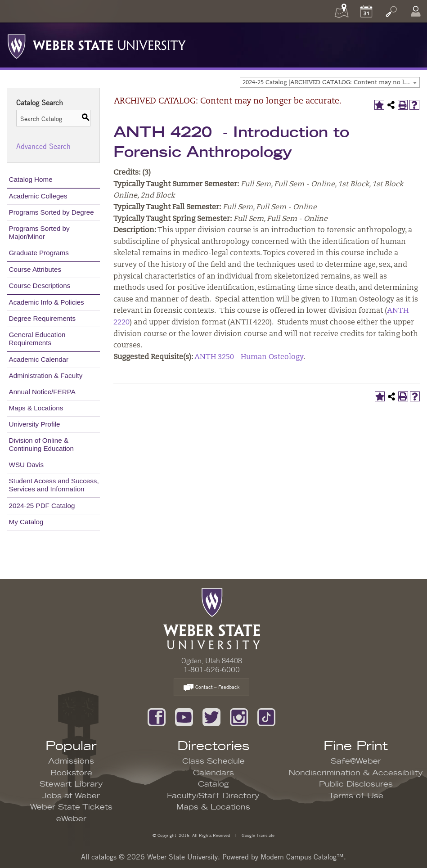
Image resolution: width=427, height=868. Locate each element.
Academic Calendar (39, 359)
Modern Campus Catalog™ (302, 857)
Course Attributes (35, 269)
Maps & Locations (36, 408)
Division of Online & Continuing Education (41, 444)
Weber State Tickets (71, 807)
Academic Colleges (38, 196)
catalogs (104, 857)
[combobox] (330, 82)
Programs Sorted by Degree (52, 212)
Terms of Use (356, 796)
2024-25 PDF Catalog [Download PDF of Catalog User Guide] (42, 506)
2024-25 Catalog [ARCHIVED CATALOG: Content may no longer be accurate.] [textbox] (331, 83)
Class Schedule (213, 761)
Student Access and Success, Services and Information (54, 485)
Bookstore (71, 773)
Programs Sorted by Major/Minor (39, 232)
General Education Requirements (37, 339)
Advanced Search (43, 146)
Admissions (71, 761)
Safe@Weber (356, 761)
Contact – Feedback (211, 688)
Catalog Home (31, 179)
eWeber (71, 819)
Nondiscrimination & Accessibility (356, 773)
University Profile (35, 424)
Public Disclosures (356, 784)
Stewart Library (71, 784)
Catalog (213, 784)
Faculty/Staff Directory (213, 796)
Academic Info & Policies (47, 302)
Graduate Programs (39, 253)
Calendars (213, 773)
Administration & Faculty (46, 376)
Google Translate (257, 835)
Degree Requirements (43, 318)
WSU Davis (27, 465)
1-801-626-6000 (212, 670)
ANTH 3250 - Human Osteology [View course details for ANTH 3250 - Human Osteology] (249, 357)
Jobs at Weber (71, 796)
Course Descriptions (40, 286)
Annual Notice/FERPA (42, 392)
